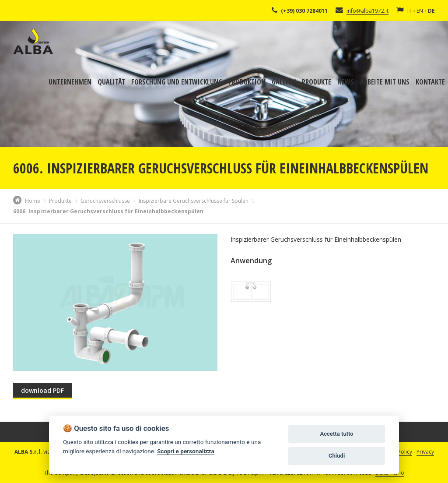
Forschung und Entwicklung (177, 82)
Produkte (317, 82)
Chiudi (337, 456)
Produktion (247, 82)
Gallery (284, 82)
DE (431, 11)
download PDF (42, 390)
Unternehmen (70, 82)
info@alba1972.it (367, 11)
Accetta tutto (336, 434)
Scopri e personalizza (186, 451)
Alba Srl (33, 41)
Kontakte (430, 82)
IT (409, 11)
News (346, 82)
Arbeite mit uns (385, 82)
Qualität (111, 82)
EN (420, 11)
